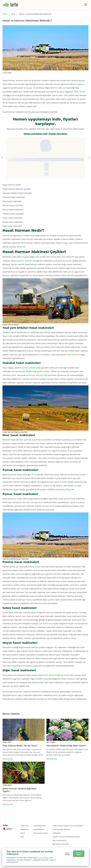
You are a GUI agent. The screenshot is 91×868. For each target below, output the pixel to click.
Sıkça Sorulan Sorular (41, 833)
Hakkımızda (24, 826)
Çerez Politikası (43, 858)
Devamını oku (8, 758)
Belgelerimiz (25, 829)
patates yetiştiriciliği (26, 261)
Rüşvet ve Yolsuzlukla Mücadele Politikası (66, 837)
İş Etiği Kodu (57, 833)
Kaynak (21, 247)
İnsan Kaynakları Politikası (61, 829)
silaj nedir (72, 354)
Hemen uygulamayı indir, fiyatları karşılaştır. (45, 134)
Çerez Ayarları (67, 854)
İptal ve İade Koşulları (60, 840)
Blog (22, 837)
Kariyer (23, 833)
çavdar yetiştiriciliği (31, 368)
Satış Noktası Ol (39, 829)
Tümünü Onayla (79, 854)
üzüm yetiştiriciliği (51, 675)
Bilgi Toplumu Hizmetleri (61, 844)
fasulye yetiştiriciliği (38, 375)
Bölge (5, 825)
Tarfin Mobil (79, 92)
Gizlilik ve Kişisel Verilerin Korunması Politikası (68, 826)
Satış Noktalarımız (40, 826)
